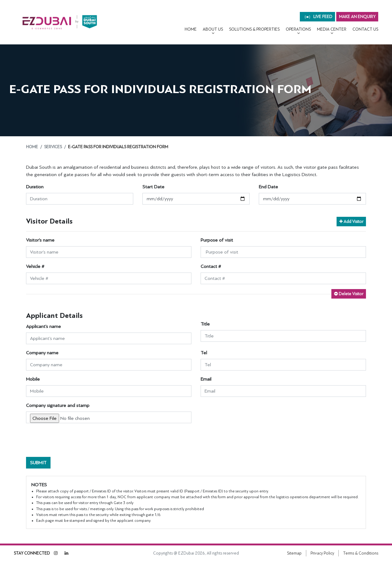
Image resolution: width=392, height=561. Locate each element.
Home (191, 29)
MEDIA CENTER (332, 29)
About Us (213, 29)
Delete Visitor (349, 294)
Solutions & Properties (254, 29)
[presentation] (73, 440)
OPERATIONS (298, 29)
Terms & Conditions (361, 553)
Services (53, 147)
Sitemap (294, 553)
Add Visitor (351, 222)
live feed (318, 17)
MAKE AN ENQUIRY (357, 17)
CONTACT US (365, 29)
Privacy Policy (322, 553)
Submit (38, 463)
